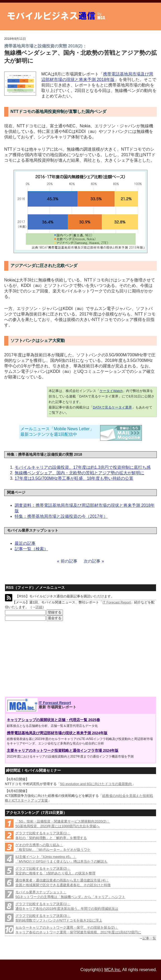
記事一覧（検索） (31, 549)
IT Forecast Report (117, 602)
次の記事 (92, 561)
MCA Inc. (113, 970)
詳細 (39, 607)
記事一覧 (149, 938)
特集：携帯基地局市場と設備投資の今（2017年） (61, 516)
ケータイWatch (111, 391)
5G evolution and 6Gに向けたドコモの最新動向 (96, 784)
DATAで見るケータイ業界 (112, 407)
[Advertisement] (43, 659)
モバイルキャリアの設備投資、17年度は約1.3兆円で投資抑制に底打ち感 (83, 467)
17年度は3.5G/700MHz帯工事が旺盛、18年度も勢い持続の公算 (74, 478)
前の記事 (69, 561)
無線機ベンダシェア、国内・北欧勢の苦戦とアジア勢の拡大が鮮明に (79, 473)
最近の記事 (25, 543)
